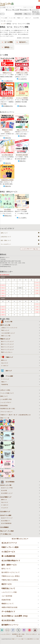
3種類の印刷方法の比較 (9, 607)
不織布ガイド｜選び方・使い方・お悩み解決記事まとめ (15, 415)
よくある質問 (17, 10)
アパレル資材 (4, 18)
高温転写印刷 (6, 600)
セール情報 (9, 42)
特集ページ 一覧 (5, 418)
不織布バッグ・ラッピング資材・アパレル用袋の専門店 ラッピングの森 (25, 639)
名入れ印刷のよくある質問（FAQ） (15, 616)
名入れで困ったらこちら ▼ (20, 539)
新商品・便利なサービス (13, 47)
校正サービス (7, 584)
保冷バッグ (28, 18)
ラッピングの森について (7, 393)
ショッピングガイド (35, 10)
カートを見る (36, 14)
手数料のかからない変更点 (11, 576)
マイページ (9, 10)
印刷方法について (8, 588)
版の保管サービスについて (11, 572)
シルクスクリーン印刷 (9, 592)
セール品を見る (22, 79)
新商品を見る (8, 216)
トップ (3, 24)
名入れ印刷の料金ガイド (11, 561)
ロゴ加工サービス (8, 552)
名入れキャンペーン (27, 42)
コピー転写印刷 (7, 596)
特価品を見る (22, 106)
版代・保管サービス (9, 565)
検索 (38, 7)
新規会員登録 (18, 14)
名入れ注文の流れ (8, 620)
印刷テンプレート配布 (10, 547)
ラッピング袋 (12, 18)
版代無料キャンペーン (10, 625)
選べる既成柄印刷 (8, 556)
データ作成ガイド (8, 612)
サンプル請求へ (22, 218)
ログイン (2, 14)
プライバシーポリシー (6, 412)
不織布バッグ (20, 18)
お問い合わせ (37, 12)
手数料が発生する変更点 (10, 580)
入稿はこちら (27, 14)
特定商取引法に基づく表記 (8, 409)
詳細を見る (8, 138)
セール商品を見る (8, 81)
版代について (6, 569)
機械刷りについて (8, 604)
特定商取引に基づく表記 (18, 634)
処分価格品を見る (8, 106)
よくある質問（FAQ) (6, 399)
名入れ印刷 (36, 18)
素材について (4, 396)
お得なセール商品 (5, 390)
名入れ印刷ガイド (25, 10)
